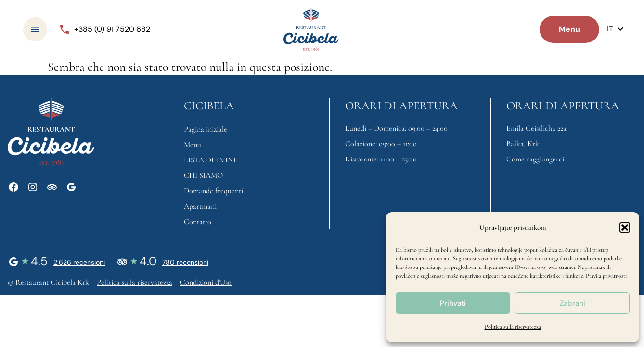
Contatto (198, 222)
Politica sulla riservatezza (513, 327)
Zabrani (573, 303)
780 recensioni (185, 262)
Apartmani (200, 206)
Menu (193, 145)
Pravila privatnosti (606, 276)
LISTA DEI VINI (210, 160)
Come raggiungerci (535, 159)
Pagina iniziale (206, 129)
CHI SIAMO (203, 175)
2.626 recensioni (79, 262)
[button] (625, 227)
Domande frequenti (213, 191)
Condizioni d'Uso (206, 282)
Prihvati (453, 303)
